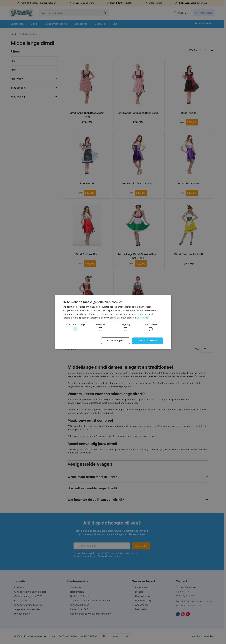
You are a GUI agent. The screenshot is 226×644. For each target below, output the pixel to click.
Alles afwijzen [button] (116, 341)
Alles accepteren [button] (148, 341)
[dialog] (113, 322)
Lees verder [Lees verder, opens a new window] (143, 318)
